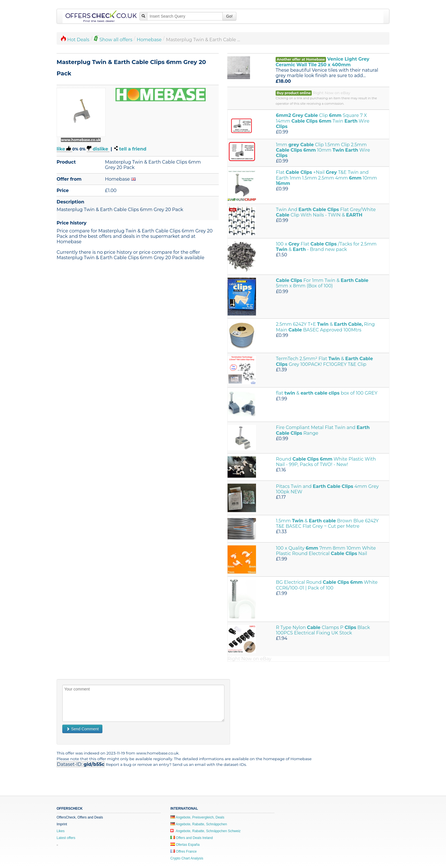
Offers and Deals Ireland (192, 838)
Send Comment (82, 729)
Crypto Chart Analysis (187, 858)
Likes (61, 831)
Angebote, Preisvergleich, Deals (197, 817)
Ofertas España (185, 845)
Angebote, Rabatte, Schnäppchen (199, 824)
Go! (229, 16)
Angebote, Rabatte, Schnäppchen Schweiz (206, 831)
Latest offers (66, 838)
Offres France (183, 851)
